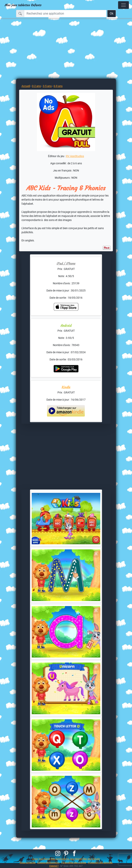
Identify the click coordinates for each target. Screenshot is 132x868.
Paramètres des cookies (74, 862)
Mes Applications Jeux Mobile (66, 859)
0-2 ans (36, 86)
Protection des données (100, 862)
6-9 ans (58, 86)
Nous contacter (28, 862)
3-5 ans (47, 86)
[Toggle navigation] (123, 5)
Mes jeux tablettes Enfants (23, 5)
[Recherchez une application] (65, 14)
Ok (112, 13)
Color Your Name (41, 859)
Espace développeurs (48, 862)
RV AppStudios (75, 156)
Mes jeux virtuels (91, 859)
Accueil (26, 86)
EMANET (54, 866)
